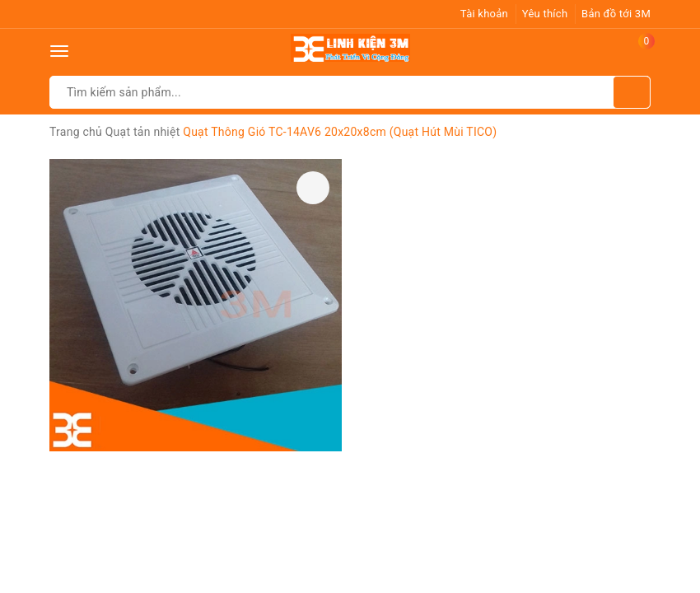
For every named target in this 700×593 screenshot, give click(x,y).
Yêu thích (545, 14)
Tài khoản (484, 14)
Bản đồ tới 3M (616, 14)
